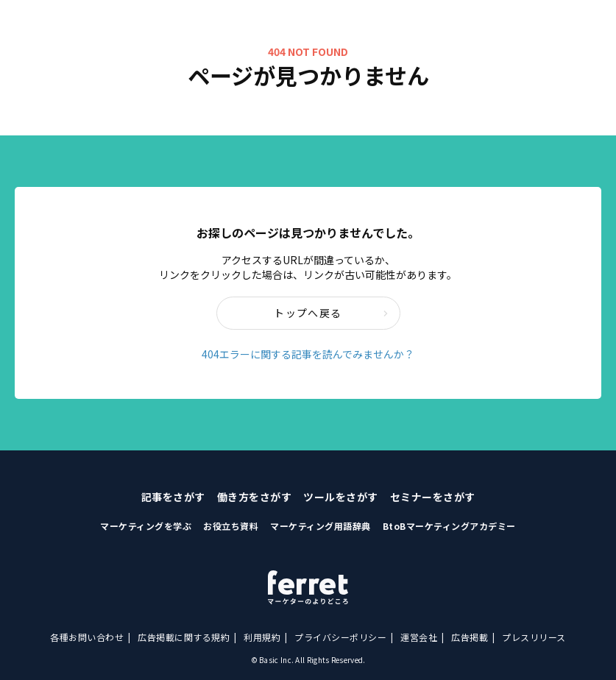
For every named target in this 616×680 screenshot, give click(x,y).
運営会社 (419, 637)
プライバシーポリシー (340, 637)
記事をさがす (173, 497)
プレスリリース (534, 637)
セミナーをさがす (433, 497)
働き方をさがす (255, 497)
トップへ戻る (331, 313)
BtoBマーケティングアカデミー (449, 526)
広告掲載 (470, 637)
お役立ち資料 (231, 526)
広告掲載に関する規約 (184, 637)
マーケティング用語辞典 (321, 526)
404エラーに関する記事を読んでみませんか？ (308, 354)
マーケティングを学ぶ (146, 526)
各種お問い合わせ (87, 637)
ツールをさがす (341, 497)
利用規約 (262, 637)
